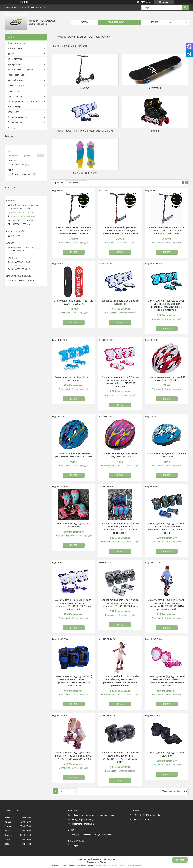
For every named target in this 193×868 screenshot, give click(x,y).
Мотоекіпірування (16, 80)
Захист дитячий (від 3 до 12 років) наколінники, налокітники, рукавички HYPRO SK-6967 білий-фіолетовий (74, 604)
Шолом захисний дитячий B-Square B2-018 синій (167, 455)
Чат (180, 860)
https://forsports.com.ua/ (22, 212)
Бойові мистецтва (16, 49)
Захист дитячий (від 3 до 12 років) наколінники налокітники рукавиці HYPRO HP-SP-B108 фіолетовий (74, 756)
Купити (74, 252)
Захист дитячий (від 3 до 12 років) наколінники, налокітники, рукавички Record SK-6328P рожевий (120, 382)
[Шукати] (185, 8)
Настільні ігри (14, 91)
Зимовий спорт (14, 107)
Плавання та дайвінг (17, 75)
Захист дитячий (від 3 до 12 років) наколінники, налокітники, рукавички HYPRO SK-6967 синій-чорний (167, 528)
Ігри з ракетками (15, 64)
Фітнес (11, 54)
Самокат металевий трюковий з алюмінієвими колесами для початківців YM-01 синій (167, 230)
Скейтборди (155, 88)
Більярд (11, 128)
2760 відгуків (147, 2)
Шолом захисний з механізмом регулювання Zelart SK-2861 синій (74, 455)
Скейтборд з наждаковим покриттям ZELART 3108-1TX (74, 302)
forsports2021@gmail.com (23, 216)
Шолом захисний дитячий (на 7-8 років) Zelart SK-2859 (120, 455)
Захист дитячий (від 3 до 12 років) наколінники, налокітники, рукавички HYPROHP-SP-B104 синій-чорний (74, 681)
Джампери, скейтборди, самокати (23, 102)
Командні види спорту (18, 43)
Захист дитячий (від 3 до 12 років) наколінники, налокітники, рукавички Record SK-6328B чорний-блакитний (167, 305)
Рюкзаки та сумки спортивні (20, 70)
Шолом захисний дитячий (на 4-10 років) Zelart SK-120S (167, 379)
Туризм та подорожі (16, 86)
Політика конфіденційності (130, 865)
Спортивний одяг (15, 122)
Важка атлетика (15, 59)
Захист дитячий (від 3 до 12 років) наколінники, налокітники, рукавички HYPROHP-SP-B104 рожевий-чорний (120, 681)
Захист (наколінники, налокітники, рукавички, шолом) (85, 131)
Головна (84, 22)
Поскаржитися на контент (106, 865)
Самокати (85, 88)
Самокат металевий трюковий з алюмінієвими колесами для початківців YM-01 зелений (73, 230)
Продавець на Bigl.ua (96, 862)
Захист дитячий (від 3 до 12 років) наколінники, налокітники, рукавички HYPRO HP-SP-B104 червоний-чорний (167, 604)
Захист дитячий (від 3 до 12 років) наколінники (120, 302)
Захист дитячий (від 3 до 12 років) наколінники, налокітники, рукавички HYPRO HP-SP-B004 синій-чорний (120, 528)
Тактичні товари (15, 96)
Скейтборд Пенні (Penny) (85, 173)
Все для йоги (13, 112)
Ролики (155, 131)
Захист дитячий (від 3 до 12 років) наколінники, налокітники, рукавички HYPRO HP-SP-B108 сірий (120, 757)
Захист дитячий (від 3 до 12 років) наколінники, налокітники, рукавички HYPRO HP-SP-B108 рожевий (167, 681)
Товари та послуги (117, 22)
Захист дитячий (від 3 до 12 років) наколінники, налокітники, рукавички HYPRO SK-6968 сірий (120, 603)
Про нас (154, 22)
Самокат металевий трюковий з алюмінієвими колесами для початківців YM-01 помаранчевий (120, 230)
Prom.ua (111, 859)
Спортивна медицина (17, 117)
